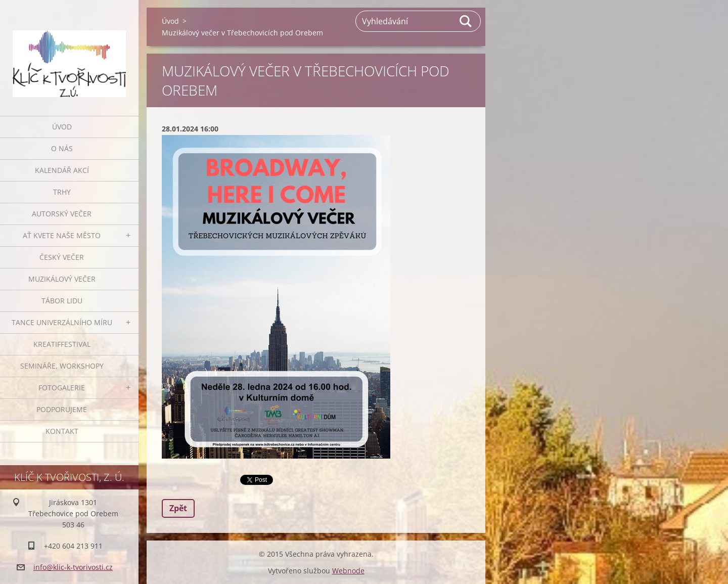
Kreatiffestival (62, 344)
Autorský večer (62, 214)
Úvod (62, 127)
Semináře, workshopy (62, 366)
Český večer (62, 257)
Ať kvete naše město (62, 235)
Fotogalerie (62, 388)
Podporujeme (62, 409)
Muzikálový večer (62, 279)
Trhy (62, 192)
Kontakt (62, 431)
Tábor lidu (62, 301)
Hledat (466, 21)
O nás (62, 148)
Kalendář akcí (62, 170)
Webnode (348, 571)
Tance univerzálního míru (62, 322)
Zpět (178, 508)
